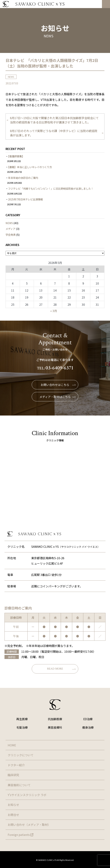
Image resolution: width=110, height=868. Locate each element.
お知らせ (13, 805)
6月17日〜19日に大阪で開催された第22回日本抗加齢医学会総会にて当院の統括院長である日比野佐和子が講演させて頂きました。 (54, 120)
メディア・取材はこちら (58, 397)
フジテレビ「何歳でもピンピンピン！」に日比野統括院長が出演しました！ (51, 188)
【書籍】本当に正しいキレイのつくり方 (30, 167)
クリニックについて (21, 755)
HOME (12, 745)
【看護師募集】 (16, 156)
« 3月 (54, 311)
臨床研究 (13, 775)
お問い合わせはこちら (58, 385)
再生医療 (22, 719)
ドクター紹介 (16, 765)
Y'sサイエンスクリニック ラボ (27, 795)
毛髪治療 (22, 727)
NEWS (9, 223)
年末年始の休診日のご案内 (23, 178)
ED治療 (88, 719)
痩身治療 (88, 727)
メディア (10, 229)
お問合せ (13, 815)
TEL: (55, 368)
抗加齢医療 (55, 719)
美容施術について (19, 785)
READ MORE (62, 669)
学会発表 (11, 235)
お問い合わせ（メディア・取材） (29, 825)
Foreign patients (21, 835)
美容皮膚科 (55, 727)
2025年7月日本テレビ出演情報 (25, 199)
